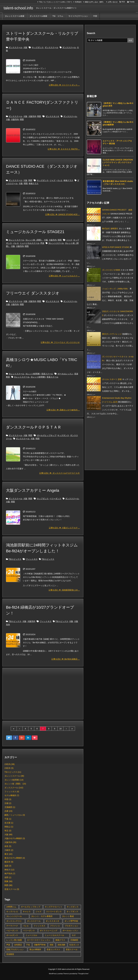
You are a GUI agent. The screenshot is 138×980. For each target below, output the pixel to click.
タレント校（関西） (34, 240)
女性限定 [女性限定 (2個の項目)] (18, 945)
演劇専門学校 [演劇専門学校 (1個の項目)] (40, 945)
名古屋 (9, 823)
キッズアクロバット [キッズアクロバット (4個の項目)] (54, 907)
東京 (8, 854)
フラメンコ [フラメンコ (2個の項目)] (55, 926)
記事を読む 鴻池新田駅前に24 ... (64, 590)
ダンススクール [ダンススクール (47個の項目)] (34, 921)
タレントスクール (16, 240)
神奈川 (9, 870)
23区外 (9, 768)
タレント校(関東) (33, 374)
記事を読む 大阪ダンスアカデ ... (64, 528)
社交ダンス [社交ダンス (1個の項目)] (74, 945)
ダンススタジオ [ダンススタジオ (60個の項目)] (52, 921)
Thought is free (83, 974)
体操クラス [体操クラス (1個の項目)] (60, 940)
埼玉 (8, 831)
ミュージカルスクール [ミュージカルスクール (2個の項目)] (54, 935)
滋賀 (8, 866)
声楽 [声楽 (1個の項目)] (8, 945)
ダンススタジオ (52, 116)
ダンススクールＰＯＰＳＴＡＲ (34, 427)
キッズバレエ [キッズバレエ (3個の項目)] (12, 912)
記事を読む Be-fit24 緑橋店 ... (66, 659)
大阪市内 (32, 116)
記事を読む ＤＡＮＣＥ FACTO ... (64, 149)
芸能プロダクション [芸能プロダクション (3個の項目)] (15, 949)
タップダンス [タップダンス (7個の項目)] (72, 912)
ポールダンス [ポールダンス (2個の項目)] (12, 935)
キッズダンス (38, 47)
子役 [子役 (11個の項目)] (28, 945)
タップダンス (43, 499)
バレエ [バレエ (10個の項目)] (26, 926)
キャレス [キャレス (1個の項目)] (27, 912)
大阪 (25, 47)
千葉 (8, 819)
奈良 (8, 846)
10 (61, 729)
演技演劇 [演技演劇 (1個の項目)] (61, 945)
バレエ (59, 180)
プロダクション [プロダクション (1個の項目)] (71, 926)
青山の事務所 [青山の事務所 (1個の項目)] (35, 949)
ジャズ (52, 180)
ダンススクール (15, 47)
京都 (8, 803)
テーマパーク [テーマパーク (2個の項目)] (12, 926)
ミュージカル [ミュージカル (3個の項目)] (31, 935)
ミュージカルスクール (30, 243)
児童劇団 (10, 807)
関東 (8, 881)
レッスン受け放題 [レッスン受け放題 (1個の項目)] (14, 940)
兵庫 (8, 811)
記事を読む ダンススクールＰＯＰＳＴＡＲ (60, 473)
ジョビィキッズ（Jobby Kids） (116, 289)
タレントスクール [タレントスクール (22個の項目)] (14, 916)
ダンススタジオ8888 (111, 270)
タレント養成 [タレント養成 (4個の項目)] (68, 916)
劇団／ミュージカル (15, 815)
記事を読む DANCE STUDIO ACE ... (63, 214)
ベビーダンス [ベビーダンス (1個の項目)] (12, 930)
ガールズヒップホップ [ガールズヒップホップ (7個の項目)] (30, 907)
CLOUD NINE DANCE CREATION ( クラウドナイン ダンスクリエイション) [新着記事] (118, 162)
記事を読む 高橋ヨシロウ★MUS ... (63, 410)
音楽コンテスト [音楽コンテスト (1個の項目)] (53, 949)
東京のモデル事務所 (15, 858)
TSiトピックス (15, 559)
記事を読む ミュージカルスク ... (64, 276)
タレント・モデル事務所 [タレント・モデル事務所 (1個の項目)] (42, 916)
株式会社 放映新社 (110, 229)
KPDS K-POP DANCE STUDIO (116, 247)
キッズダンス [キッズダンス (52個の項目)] (73, 907)
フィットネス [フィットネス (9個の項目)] (39, 926)
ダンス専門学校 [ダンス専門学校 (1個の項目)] (71, 921)
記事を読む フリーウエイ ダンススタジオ (60, 342)
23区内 (9, 764)
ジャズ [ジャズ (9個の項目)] (38, 912)
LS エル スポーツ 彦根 (112, 379)
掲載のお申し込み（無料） (95, 2)
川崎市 (9, 850)
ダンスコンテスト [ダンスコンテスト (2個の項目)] (14, 921)
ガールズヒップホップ (47, 435)
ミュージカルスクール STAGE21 (35, 232)
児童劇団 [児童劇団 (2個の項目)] (74, 940)
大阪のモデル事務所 (15, 838)
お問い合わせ (113, 2)
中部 (8, 799)
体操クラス (68, 180)
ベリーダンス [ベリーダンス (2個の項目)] (29, 930)
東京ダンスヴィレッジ (112, 334)
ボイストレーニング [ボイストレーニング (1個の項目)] (49, 930)
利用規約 (78, 2)
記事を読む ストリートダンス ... (64, 85)
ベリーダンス (55, 499)
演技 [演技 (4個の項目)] (51, 945)
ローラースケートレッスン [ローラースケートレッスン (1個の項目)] (39, 940)
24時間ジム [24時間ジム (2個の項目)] (11, 907)
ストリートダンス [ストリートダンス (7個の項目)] (54, 912)
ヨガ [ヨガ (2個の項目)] (74, 935)
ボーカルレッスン (65, 374)
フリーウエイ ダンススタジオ (33, 293)
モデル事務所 (12, 795)
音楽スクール (47, 374)
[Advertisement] (43, 693)
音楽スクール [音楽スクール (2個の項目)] (72, 949)
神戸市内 (10, 874)
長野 (8, 877)
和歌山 (9, 827)
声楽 (42, 243)
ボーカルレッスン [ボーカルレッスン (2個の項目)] (70, 930)
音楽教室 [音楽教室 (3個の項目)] (10, 954)
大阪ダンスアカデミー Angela (33, 490)
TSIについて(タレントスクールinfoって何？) (56, 2)
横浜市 (9, 862)
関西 (39, 116)
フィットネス (32, 559)
